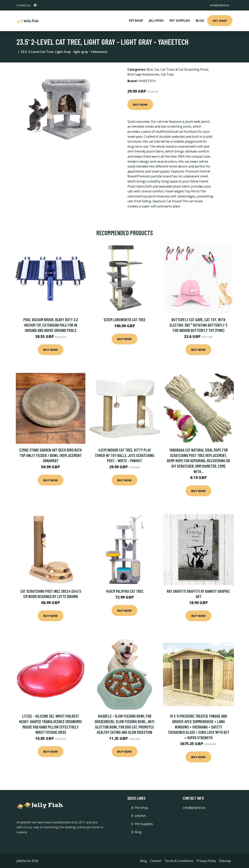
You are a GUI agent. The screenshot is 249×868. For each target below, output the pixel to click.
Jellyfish (156, 21)
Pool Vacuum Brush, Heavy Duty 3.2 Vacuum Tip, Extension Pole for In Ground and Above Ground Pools (51, 325)
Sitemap (225, 861)
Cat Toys (167, 74)
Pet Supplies (180, 21)
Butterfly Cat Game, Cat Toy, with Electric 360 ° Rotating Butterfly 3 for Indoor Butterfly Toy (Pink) (198, 325)
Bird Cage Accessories (143, 74)
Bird (149, 69)
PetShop (136, 21)
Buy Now (140, 104)
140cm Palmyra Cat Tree (125, 591)
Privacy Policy (206, 861)
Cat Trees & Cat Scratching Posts (184, 69)
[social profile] (35, 5)
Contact (156, 861)
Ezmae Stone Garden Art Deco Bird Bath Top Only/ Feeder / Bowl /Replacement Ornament (51, 455)
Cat (157, 69)
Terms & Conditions (179, 861)
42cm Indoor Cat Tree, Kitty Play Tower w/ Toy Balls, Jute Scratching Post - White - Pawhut (124, 455)
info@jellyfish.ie (220, 5)
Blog (200, 21)
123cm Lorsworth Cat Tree (124, 320)
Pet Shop (220, 21)
